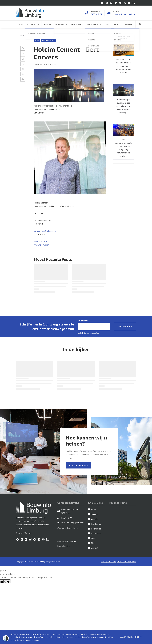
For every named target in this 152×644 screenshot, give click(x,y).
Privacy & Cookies (109, 562)
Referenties (96, 529)
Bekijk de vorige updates (89, 333)
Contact (95, 548)
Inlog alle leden (63, 546)
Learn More (126, 637)
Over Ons (95, 514)
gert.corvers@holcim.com (45, 231)
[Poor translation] (7, 581)
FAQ (93, 538)
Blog (93, 543)
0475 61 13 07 (96, 14)
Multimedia (96, 533)
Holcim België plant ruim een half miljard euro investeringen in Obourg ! (123, 106)
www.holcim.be (41, 241)
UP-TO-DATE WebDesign (127, 562)
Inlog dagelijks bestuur (67, 541)
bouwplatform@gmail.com (125, 14)
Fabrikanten (96, 524)
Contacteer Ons (79, 465)
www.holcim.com (41, 245)
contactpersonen (48, 40)
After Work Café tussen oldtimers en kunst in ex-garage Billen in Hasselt (124, 66)
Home (37, 40)
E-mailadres (83, 320)
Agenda (94, 519)
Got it (138, 637)
